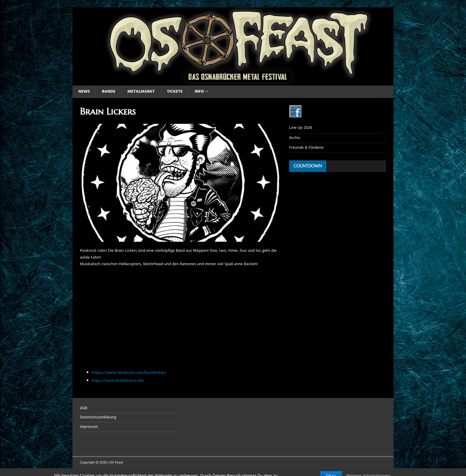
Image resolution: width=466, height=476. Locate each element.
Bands (109, 92)
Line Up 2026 (301, 128)
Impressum (89, 427)
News (84, 92)
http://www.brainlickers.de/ (118, 381)
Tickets (175, 92)
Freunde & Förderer (307, 148)
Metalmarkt (141, 92)
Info (199, 92)
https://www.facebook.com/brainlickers (129, 373)
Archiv (295, 138)
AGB (84, 408)
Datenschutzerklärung (98, 417)
